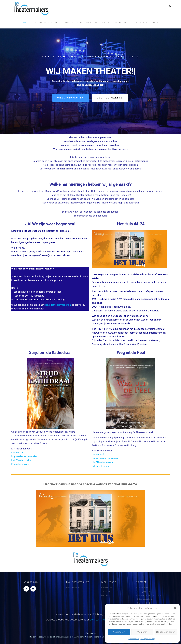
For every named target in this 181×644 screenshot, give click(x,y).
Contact (156, 23)
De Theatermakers (42, 23)
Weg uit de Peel (134, 23)
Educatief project (21, 464)
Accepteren (119, 632)
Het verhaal (17, 452)
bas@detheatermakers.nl (58, 305)
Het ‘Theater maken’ (22, 460)
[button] (175, 608)
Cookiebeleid (134, 639)
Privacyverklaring (148, 639)
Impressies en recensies (24, 456)
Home (23, 23)
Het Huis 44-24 (69, 23)
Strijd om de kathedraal (101, 23)
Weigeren (142, 632)
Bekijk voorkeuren (166, 632)
